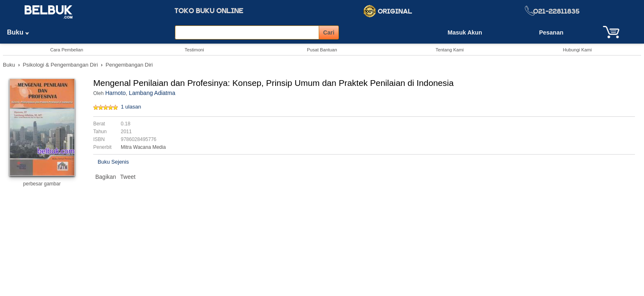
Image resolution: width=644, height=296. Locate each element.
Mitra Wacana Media (143, 147)
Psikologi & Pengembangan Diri (60, 65)
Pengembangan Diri (129, 65)
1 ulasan (131, 107)
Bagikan (106, 177)
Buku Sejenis (113, 162)
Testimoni (194, 50)
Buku (21, 32)
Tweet (128, 177)
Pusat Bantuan (322, 50)
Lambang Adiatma (152, 93)
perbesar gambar (42, 184)
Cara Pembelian (67, 50)
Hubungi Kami (577, 50)
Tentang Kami (450, 50)
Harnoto (115, 93)
